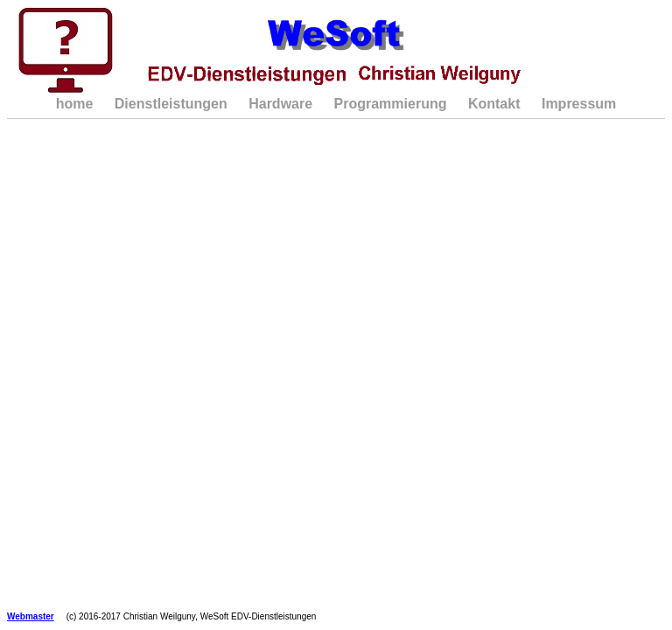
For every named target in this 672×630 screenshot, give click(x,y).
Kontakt (494, 104)
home (75, 104)
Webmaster (31, 616)
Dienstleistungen (171, 104)
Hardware (280, 104)
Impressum (579, 104)
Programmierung (391, 104)
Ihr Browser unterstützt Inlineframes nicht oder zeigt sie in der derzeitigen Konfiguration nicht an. (336, 376)
